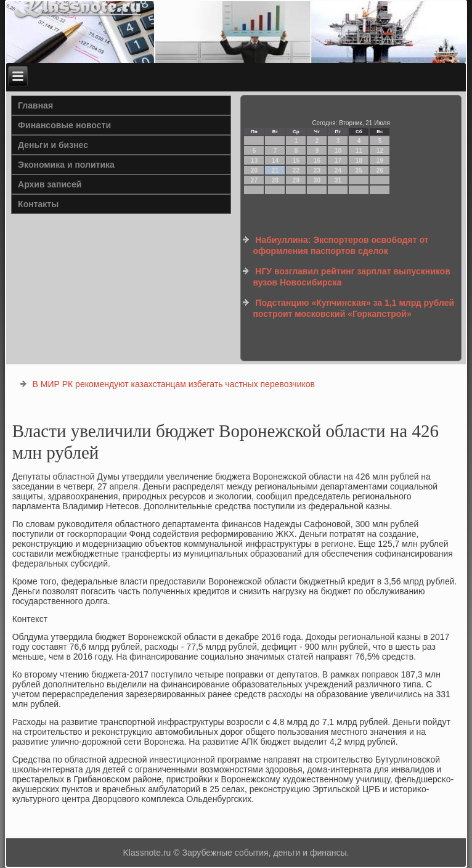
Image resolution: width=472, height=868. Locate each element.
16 (317, 161)
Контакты (38, 204)
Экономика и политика (66, 165)
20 (254, 170)
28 (275, 180)
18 (359, 161)
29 (296, 180)
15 (296, 161)
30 (317, 180)
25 (359, 170)
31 (338, 180)
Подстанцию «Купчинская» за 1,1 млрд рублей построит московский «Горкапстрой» (353, 308)
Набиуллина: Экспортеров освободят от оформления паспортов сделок (340, 245)
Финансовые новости (64, 125)
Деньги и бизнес (53, 145)
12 (380, 151)
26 (380, 170)
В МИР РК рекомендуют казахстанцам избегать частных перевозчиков (174, 384)
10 (338, 151)
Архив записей (50, 184)
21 (275, 170)
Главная (35, 105)
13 (254, 161)
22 (296, 170)
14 (275, 161)
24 (338, 170)
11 (359, 151)
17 (338, 161)
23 (317, 170)
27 (254, 180)
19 (380, 161)
